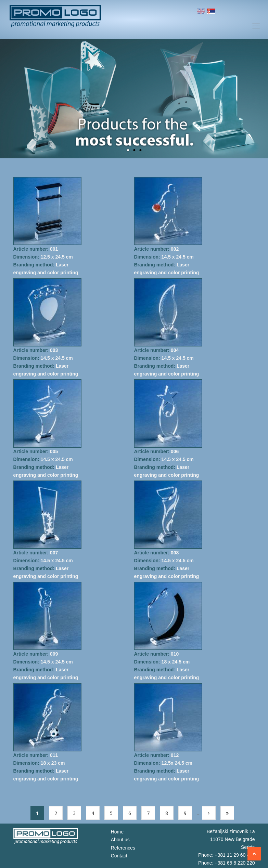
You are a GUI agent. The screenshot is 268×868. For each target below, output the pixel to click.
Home (117, 832)
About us (120, 840)
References (123, 848)
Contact (119, 856)
